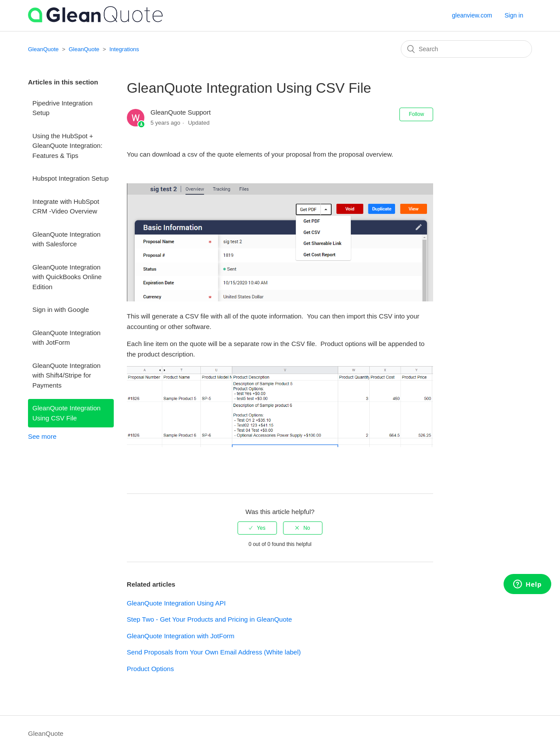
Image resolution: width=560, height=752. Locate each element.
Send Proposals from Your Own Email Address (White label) (214, 652)
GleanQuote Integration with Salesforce (66, 239)
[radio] (257, 528)
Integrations (124, 49)
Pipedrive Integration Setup (63, 108)
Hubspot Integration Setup (70, 178)
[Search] (466, 49)
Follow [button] (416, 114)
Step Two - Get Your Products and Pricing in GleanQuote (209, 619)
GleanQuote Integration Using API (176, 603)
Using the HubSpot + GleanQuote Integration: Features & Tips (67, 146)
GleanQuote (43, 49)
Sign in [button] (514, 15)
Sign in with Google (61, 310)
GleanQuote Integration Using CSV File (66, 413)
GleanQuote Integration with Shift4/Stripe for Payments (66, 375)
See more (42, 436)
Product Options (150, 669)
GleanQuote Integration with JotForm (66, 338)
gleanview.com (472, 15)
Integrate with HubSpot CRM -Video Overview (66, 206)
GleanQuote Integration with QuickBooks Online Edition (67, 277)
